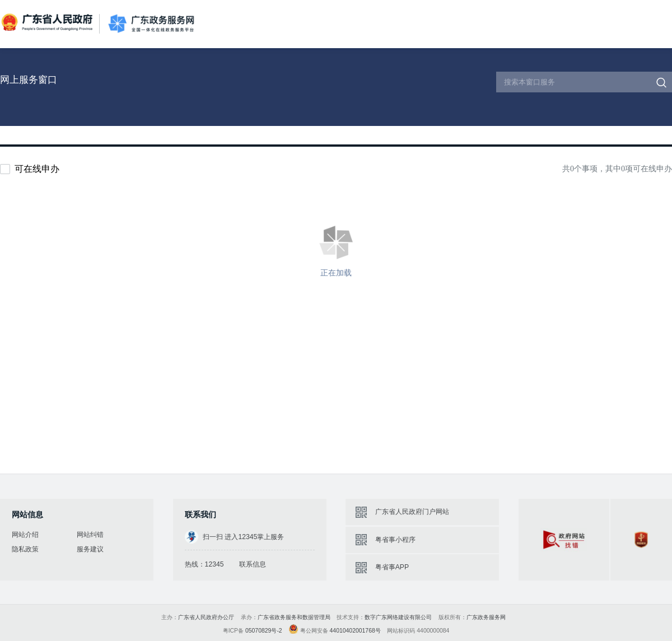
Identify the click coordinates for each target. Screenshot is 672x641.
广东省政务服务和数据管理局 (294, 617)
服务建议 (90, 549)
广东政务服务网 (151, 24)
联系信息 (253, 564)
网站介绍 (25, 535)
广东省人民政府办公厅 (206, 617)
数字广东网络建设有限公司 (398, 617)
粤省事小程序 (395, 540)
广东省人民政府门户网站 (412, 512)
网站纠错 (90, 535)
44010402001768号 (355, 631)
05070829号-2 (264, 631)
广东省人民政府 (48, 23)
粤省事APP (392, 567)
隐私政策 (25, 549)
